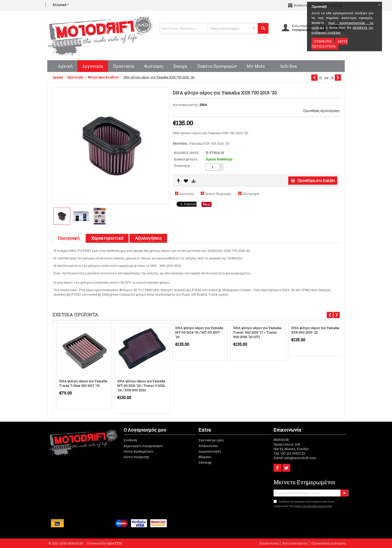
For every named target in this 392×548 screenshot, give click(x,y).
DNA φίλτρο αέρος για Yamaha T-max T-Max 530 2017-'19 (79, 383)
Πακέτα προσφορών (217, 66)
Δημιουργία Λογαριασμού (143, 446)
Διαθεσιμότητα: (186, 159)
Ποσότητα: (182, 166)
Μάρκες (205, 457)
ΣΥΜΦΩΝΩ (323, 41)
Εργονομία (93, 66)
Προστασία (123, 66)
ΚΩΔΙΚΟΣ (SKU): (186, 153)
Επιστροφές (251, 194)
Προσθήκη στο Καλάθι (313, 181)
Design (180, 66)
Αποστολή (186, 194)
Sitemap (205, 462)
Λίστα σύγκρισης (136, 457)
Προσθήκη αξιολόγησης (321, 111)
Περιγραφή (69, 238)
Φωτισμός (154, 66)
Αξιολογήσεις (148, 238)
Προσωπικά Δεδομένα (329, 543)
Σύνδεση (130, 440)
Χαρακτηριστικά (107, 238)
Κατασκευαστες (295, 543)
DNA (203, 105)
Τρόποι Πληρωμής (218, 194)
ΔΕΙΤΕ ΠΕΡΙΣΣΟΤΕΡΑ (330, 44)
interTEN (114, 543)
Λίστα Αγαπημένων (138, 451)
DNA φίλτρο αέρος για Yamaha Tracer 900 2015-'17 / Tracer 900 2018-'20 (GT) (253, 332)
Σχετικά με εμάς (211, 440)
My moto (256, 66)
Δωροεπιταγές (210, 451)
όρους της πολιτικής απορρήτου (313, 506)
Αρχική (62, 66)
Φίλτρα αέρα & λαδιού (103, 77)
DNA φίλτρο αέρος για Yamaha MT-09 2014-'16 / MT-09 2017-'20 (195, 332)
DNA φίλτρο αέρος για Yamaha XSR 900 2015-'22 (311, 330)
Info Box (286, 66)
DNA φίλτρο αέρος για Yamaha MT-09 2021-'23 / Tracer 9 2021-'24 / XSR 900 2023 (137, 386)
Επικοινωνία (208, 446)
